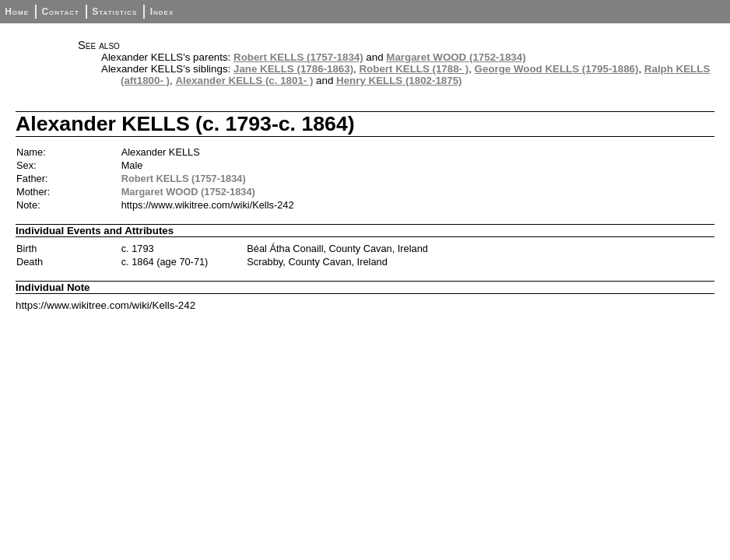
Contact (60, 12)
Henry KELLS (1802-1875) (399, 80)
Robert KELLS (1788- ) (414, 69)
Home (17, 12)
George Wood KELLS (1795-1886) (557, 69)
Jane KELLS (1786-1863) (293, 69)
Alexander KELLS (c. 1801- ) (244, 80)
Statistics (114, 12)
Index (162, 12)
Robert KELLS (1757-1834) (298, 57)
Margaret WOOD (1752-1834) (456, 57)
